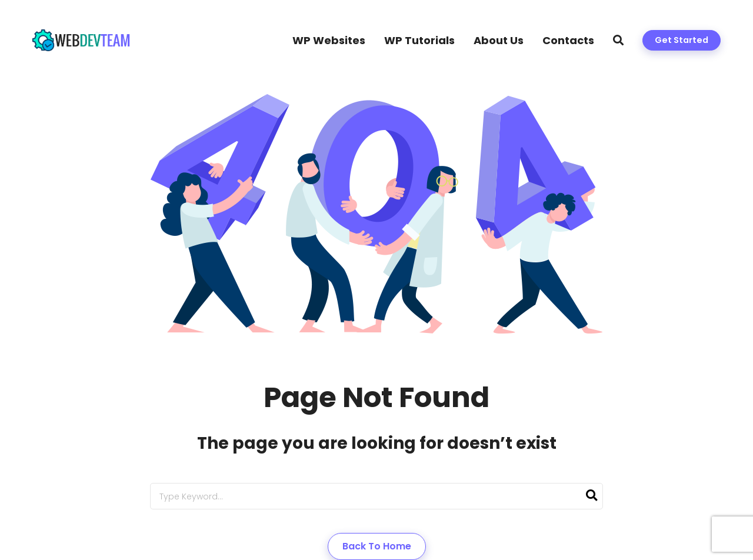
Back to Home (377, 546)
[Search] (592, 496)
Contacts (568, 40)
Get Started (682, 40)
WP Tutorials (419, 40)
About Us (499, 40)
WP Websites (329, 40)
